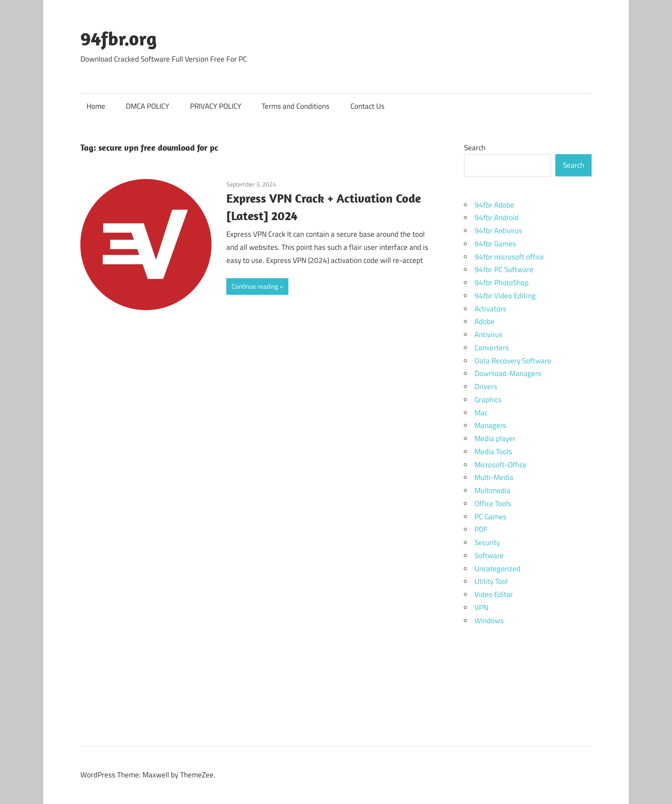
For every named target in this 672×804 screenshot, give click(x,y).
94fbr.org (119, 38)
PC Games (490, 517)
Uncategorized (497, 569)
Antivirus (488, 335)
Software (489, 556)
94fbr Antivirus (498, 231)
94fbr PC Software (504, 269)
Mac (481, 413)
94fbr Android (497, 217)
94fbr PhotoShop (502, 283)
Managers (490, 425)
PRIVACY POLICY (216, 106)
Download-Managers (508, 373)
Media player (495, 438)
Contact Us (367, 106)
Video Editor (494, 594)
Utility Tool (491, 581)
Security (487, 542)
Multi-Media (494, 477)
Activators (490, 309)
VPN (481, 607)
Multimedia (492, 490)
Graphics (488, 400)
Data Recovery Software (513, 361)
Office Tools (493, 504)
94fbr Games (495, 244)
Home (96, 106)
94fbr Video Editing (505, 296)
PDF (481, 529)
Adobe (485, 321)
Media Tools (493, 452)
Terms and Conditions (296, 106)
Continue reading (255, 286)
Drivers (486, 386)
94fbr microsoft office (509, 257)
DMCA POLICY (147, 106)
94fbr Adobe (494, 205)
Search (475, 148)
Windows (489, 621)
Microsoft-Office (501, 465)
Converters (492, 348)
